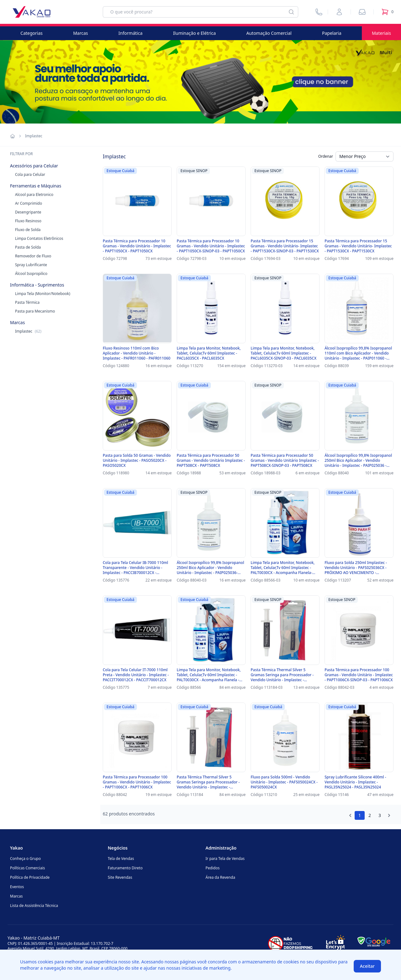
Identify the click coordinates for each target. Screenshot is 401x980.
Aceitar (367, 966)
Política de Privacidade (30, 877)
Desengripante (28, 212)
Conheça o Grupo (25, 859)
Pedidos (213, 868)
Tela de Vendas (121, 859)
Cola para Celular (30, 174)
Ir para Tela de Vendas (225, 859)
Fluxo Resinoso (28, 221)
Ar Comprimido (29, 203)
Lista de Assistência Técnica (34, 906)
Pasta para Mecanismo (35, 311)
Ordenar (326, 156)
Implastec (28, 331)
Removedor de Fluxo (33, 256)
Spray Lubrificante (31, 265)
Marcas (80, 33)
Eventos (17, 887)
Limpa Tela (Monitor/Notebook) (43, 294)
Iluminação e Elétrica (194, 33)
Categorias (31, 33)
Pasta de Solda (28, 247)
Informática (130, 33)
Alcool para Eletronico (34, 195)
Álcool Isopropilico (31, 274)
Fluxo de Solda (28, 230)
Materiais (381, 33)
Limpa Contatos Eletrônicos (39, 238)
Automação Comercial (269, 33)
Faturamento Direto (125, 868)
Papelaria (332, 33)
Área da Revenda (220, 877)
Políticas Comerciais (27, 868)
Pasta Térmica (27, 302)
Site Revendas (120, 877)
